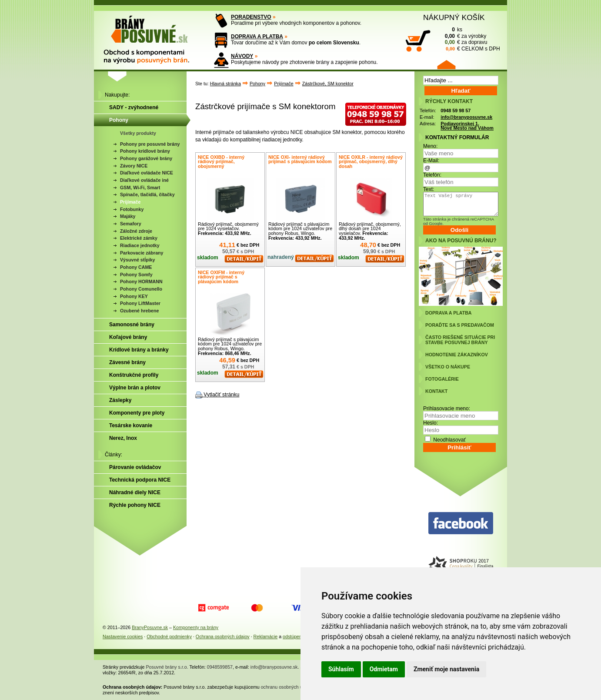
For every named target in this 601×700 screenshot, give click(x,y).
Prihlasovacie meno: (447, 409)
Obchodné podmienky (169, 636)
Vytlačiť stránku (221, 395)
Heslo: (431, 423)
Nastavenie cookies (123, 636)
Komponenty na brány (196, 627)
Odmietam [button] (384, 669)
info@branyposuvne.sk (466, 117)
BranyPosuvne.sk (150, 627)
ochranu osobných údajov (287, 687)
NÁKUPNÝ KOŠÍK (454, 17)
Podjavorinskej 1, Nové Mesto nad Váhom (467, 126)
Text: (429, 189)
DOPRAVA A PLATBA (257, 37)
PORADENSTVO (251, 17)
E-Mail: (431, 161)
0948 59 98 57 (456, 111)
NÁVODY (242, 56)
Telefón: (432, 175)
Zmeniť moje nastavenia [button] (446, 669)
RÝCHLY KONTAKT (449, 101)
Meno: (430, 146)
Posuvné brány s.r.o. (167, 667)
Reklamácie (266, 636)
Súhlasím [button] (341, 669)
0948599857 (220, 667)
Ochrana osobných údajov (223, 636)
